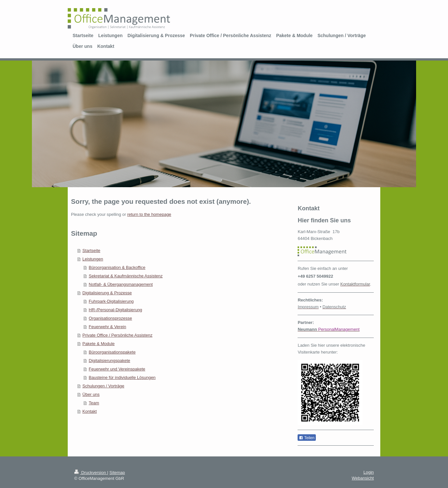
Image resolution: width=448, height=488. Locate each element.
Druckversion (91, 473)
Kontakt (90, 411)
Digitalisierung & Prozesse (107, 293)
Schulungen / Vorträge (103, 386)
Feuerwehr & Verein (108, 327)
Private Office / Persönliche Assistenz (117, 335)
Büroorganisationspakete (112, 352)
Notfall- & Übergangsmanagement (121, 284)
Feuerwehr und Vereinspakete (117, 369)
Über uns (91, 394)
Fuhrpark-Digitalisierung (111, 301)
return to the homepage (149, 214)
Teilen (307, 438)
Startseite (91, 251)
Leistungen (93, 259)
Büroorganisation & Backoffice (117, 267)
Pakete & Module (98, 344)
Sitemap (117, 473)
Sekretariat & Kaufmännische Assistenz (126, 276)
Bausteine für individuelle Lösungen (122, 377)
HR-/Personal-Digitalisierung (116, 310)
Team (94, 403)
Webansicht (363, 478)
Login (369, 472)
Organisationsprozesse (111, 318)
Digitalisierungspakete (110, 361)
